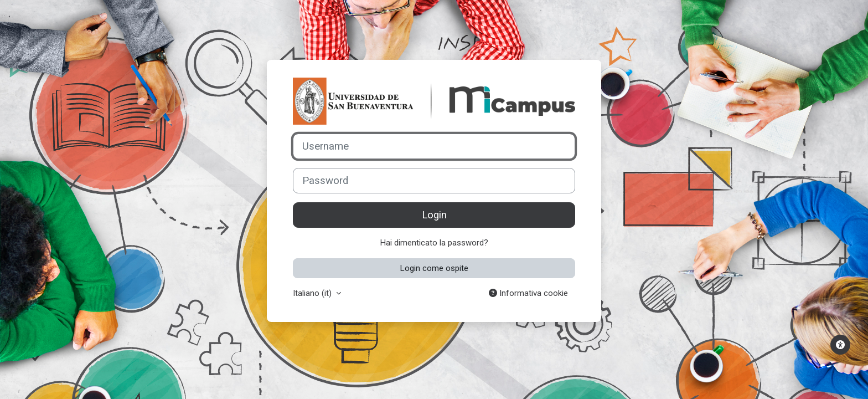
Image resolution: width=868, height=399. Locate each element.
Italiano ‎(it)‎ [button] (313, 293)
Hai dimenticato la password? (434, 243)
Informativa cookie (528, 293)
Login (434, 215)
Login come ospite (434, 268)
